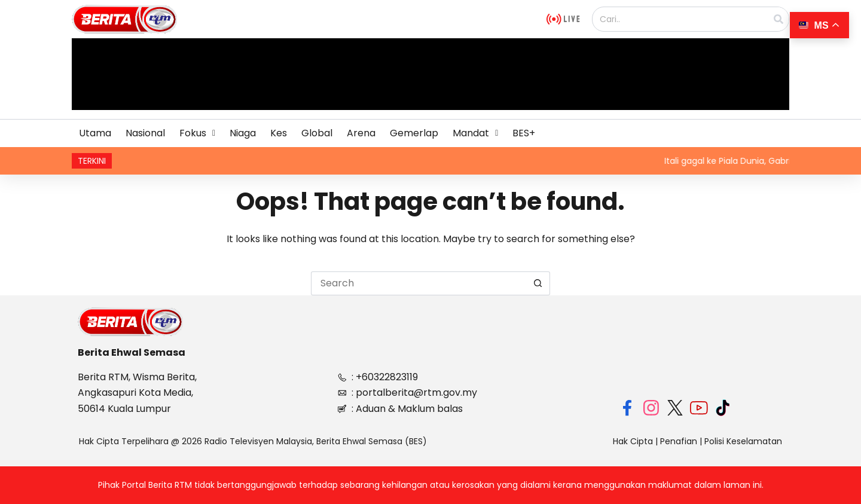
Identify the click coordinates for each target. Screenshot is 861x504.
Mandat (475, 133)
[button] (197, 133)
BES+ (524, 133)
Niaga (243, 133)
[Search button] (538, 283)
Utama (95, 133)
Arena (361, 133)
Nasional (145, 133)
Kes (279, 133)
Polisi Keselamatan (743, 441)
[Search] (778, 19)
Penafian (679, 441)
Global (317, 133)
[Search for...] (419, 283)
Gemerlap (414, 133)
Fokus (197, 133)
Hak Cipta (633, 441)
